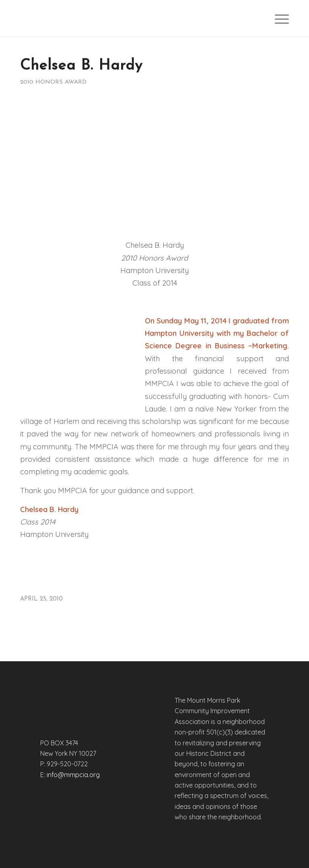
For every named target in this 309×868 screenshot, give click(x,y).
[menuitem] (278, 18)
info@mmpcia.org (73, 775)
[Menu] (278, 18)
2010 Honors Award (53, 82)
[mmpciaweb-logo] (71, 18)
